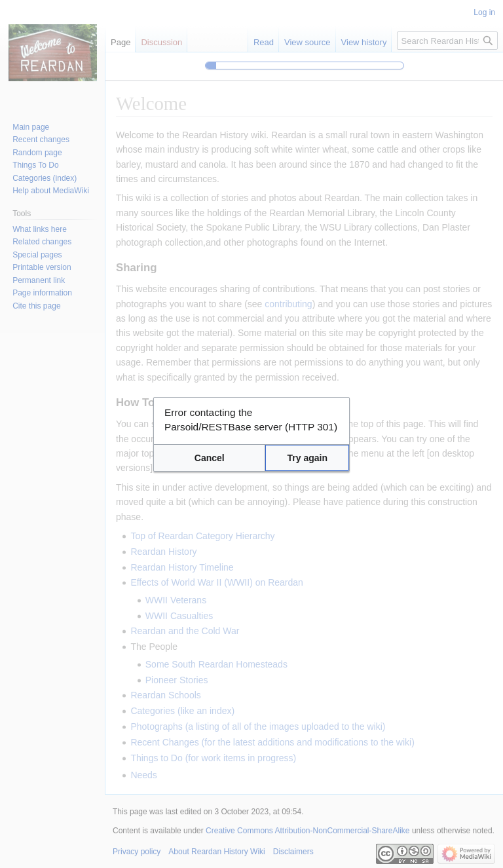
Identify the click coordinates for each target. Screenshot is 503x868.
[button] (209, 458)
